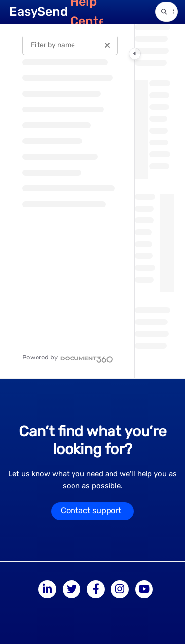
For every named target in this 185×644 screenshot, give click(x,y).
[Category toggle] (135, 54)
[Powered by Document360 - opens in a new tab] (68, 358)
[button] (166, 12)
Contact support (91, 511)
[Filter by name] (70, 45)
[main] (154, 201)
